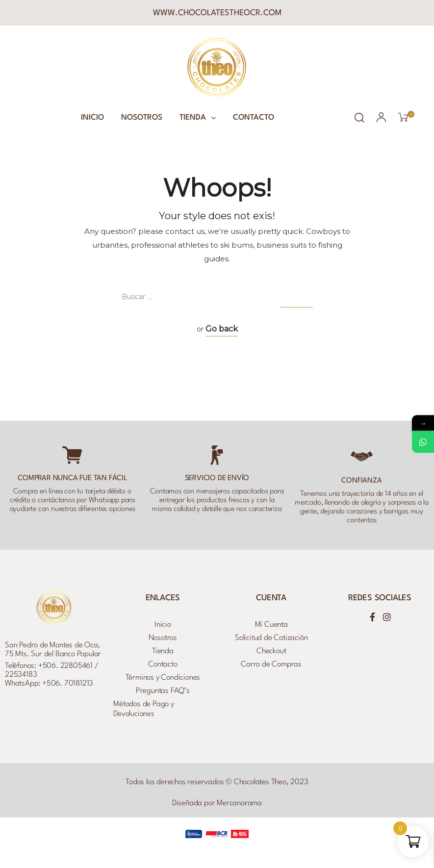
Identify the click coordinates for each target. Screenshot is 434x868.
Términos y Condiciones (163, 678)
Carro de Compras (271, 664)
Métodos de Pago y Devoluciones (144, 709)
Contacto (254, 118)
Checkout (271, 651)
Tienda (198, 118)
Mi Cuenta (271, 625)
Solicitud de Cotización (271, 638)
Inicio (92, 118)
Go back (222, 329)
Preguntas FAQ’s (163, 691)
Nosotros (142, 118)
